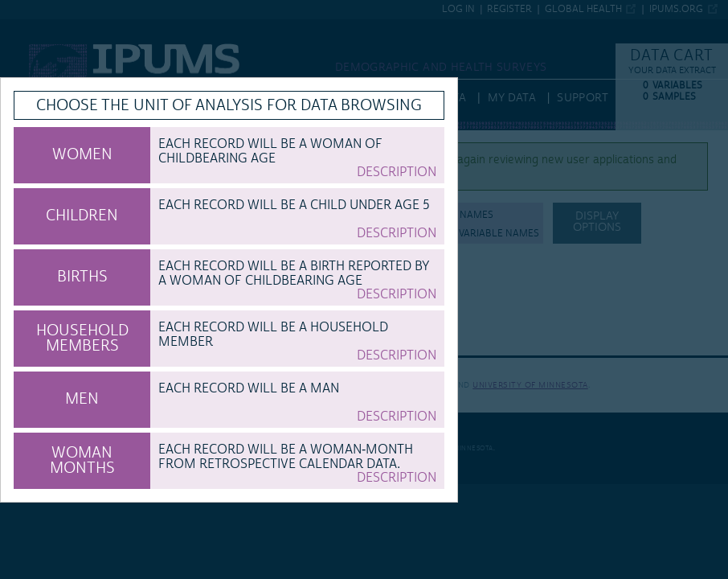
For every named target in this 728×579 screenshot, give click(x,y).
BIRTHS (82, 277)
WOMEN (82, 154)
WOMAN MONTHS (82, 460)
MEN (82, 399)
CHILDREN (82, 216)
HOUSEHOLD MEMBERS (82, 338)
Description (397, 172)
